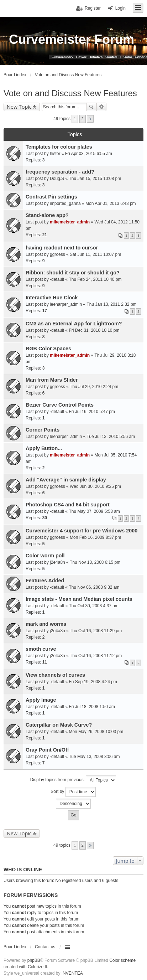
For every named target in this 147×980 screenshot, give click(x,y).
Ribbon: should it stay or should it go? (73, 273)
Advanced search (102, 107)
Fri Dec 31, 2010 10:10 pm (94, 330)
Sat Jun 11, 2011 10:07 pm (95, 254)
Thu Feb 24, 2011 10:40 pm (95, 279)
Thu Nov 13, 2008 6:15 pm (95, 562)
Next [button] (90, 119)
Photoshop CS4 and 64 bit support (68, 505)
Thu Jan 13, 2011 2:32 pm (111, 304)
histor (55, 154)
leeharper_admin (66, 304)
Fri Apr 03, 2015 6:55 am (89, 154)
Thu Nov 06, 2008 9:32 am (94, 587)
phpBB (34, 960)
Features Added (45, 581)
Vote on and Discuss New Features (70, 93)
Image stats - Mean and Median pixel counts (79, 599)
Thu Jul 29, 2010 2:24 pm (94, 387)
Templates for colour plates (59, 147)
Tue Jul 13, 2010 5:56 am (111, 437)
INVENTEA (72, 973)
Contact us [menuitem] (45, 947)
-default (57, 279)
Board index (15, 947)
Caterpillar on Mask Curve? (59, 725)
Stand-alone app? (47, 215)
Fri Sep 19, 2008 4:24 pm (93, 682)
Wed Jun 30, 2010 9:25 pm (95, 486)
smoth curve (41, 649)
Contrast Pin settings (51, 197)
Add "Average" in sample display (66, 480)
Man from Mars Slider (52, 380)
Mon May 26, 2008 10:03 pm (96, 732)
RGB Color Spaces (48, 349)
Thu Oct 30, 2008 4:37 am (93, 606)
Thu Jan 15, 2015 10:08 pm (95, 179)
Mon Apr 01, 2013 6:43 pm (111, 203)
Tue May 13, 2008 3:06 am (94, 757)
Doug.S (57, 179)
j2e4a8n (57, 562)
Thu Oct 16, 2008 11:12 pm (96, 656)
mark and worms (46, 624)
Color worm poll (45, 556)
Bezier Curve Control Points (60, 405)
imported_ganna (65, 203)
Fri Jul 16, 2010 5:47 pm (92, 412)
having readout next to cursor (62, 248)
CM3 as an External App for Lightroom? (74, 324)
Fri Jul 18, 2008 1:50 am (92, 707)
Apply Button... (44, 448)
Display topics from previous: (73, 780)
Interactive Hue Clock (52, 298)
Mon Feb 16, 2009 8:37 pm (95, 537)
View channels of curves (55, 675)
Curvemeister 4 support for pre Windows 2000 (82, 531)
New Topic (19, 107)
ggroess (57, 254)
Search (91, 107)
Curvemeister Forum (72, 39)
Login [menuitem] (120, 8)
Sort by (73, 792)
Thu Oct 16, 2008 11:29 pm (96, 631)
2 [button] (83, 119)
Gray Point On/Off (47, 750)
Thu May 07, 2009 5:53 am (94, 511)
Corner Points (43, 430)
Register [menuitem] (93, 8)
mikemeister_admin (70, 222)
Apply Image (41, 700)
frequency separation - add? (60, 172)
